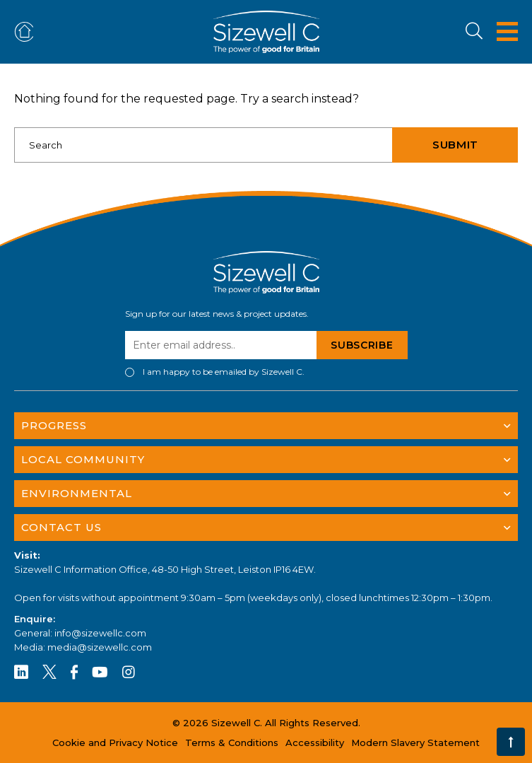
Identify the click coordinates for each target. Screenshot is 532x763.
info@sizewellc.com (100, 633)
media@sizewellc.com (100, 647)
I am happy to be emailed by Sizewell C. (224, 372)
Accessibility (315, 742)
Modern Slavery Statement (415, 742)
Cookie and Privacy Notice (115, 742)
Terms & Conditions (232, 742)
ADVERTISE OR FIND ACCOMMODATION (27, 32)
